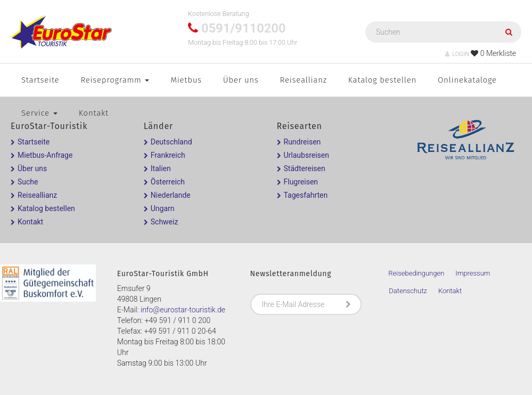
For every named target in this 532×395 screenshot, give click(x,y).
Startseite (40, 80)
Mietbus (186, 80)
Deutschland (171, 142)
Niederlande (171, 195)
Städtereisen (305, 168)
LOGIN (457, 54)
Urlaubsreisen (306, 155)
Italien (161, 168)
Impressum (473, 273)
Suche (28, 182)
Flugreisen (301, 182)
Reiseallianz (304, 80)
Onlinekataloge (467, 80)
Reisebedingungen (416, 273)
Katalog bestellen (382, 80)
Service (39, 113)
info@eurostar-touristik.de (183, 310)
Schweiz (165, 222)
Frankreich (168, 155)
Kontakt (94, 113)
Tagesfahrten (306, 195)
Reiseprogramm (115, 80)
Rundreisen (302, 142)
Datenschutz (408, 291)
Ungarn (163, 208)
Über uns (241, 80)
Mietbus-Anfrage (45, 155)
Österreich (168, 182)
